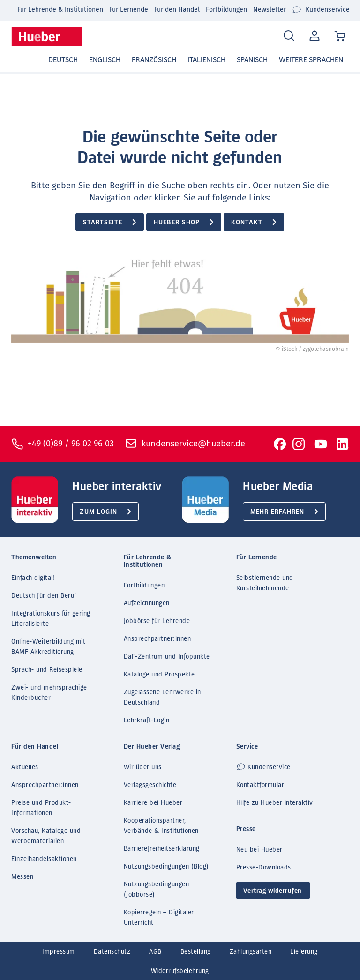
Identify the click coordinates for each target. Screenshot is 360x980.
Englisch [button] (105, 60)
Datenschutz (112, 952)
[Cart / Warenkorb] (341, 37)
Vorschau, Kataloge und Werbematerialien (46, 836)
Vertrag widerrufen (273, 891)
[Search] (289, 36)
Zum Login (98, 512)
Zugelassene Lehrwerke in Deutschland (162, 698)
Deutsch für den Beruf (44, 596)
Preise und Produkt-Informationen (41, 808)
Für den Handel (177, 10)
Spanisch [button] (252, 60)
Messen (22, 877)
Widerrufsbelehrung (180, 971)
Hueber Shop (177, 223)
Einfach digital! (33, 578)
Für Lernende (129, 10)
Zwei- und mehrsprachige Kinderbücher (49, 693)
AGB (155, 952)
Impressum (59, 952)
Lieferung (304, 952)
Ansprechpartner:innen (157, 639)
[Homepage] (47, 37)
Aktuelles (25, 767)
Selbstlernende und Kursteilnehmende (265, 583)
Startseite (103, 223)
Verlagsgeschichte (150, 785)
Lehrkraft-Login (147, 720)
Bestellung (196, 952)
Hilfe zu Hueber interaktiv (275, 803)
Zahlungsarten (251, 952)
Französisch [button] (154, 60)
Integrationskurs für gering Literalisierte (51, 619)
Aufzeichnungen (147, 603)
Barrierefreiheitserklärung (162, 849)
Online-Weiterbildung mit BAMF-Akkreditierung (48, 647)
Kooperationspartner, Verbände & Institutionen (161, 826)
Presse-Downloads (264, 868)
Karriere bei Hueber (153, 803)
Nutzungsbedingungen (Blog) (166, 867)
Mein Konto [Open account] (313, 37)
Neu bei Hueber (259, 850)
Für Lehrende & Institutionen (60, 10)
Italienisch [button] (206, 60)
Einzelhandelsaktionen (44, 859)
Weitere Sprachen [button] (311, 60)
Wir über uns (143, 767)
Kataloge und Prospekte (159, 675)
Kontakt (247, 223)
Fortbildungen (226, 10)
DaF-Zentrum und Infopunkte (167, 657)
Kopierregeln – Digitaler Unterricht (159, 918)
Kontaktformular (260, 785)
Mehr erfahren (277, 512)
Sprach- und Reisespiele (47, 670)
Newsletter (270, 10)
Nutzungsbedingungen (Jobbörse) (157, 890)
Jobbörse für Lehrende (157, 621)
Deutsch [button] (63, 60)
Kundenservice (321, 10)
